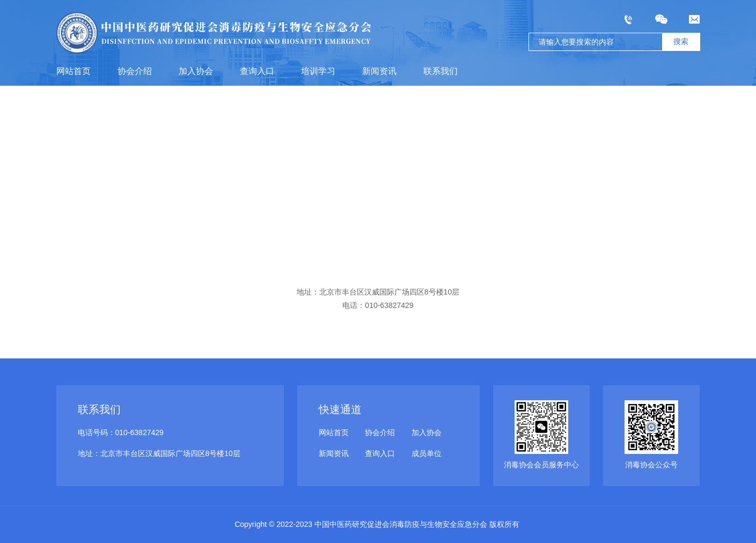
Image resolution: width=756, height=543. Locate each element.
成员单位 (427, 453)
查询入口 (257, 71)
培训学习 (318, 71)
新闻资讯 (379, 71)
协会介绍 (135, 71)
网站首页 (74, 71)
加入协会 (196, 71)
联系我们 (441, 71)
